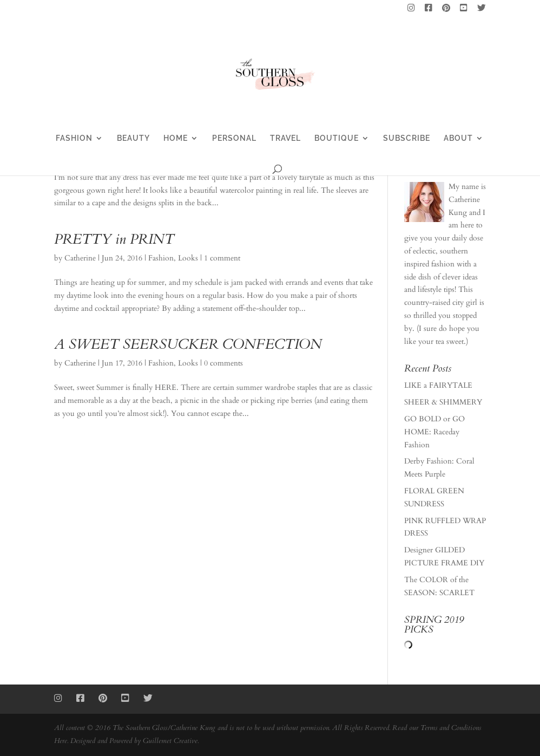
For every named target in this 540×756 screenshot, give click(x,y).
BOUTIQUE (337, 138)
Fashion (161, 258)
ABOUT (458, 138)
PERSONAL (234, 138)
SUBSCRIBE (407, 138)
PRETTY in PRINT (114, 239)
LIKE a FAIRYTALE (438, 385)
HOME (176, 138)
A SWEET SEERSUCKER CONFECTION (188, 344)
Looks (188, 258)
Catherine (80, 258)
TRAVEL (285, 138)
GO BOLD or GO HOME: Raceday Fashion (434, 432)
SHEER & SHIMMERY (443, 402)
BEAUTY (133, 138)
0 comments (223, 363)
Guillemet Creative (170, 741)
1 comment (222, 258)
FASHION (74, 138)
